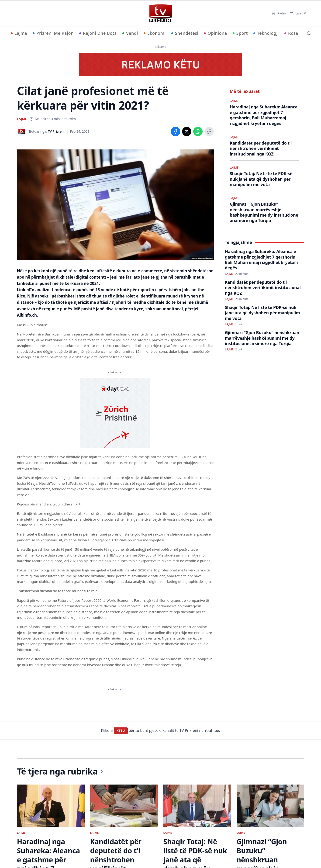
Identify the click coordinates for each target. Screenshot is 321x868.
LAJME (22, 119)
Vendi (130, 33)
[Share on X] (187, 131)
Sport (240, 33)
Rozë (291, 33)
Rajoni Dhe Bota (98, 33)
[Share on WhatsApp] (198, 131)
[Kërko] (309, 33)
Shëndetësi (185, 33)
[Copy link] (209, 131)
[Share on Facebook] (176, 131)
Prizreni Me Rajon (53, 33)
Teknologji (266, 33)
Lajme (19, 33)
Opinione (216, 33)
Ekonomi (155, 33)
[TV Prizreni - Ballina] (161, 13)
